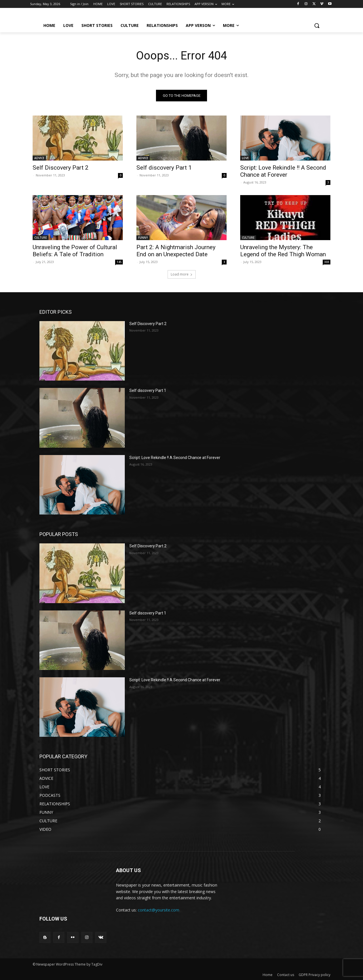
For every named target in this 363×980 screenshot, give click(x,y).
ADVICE (39, 158)
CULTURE (41, 238)
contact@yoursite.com (159, 910)
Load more (182, 274)
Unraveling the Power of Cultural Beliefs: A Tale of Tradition (75, 251)
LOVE (245, 158)
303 (327, 262)
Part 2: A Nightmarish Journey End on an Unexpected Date (176, 251)
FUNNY (143, 238)
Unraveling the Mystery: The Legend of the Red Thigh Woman (283, 251)
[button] (317, 25)
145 (119, 262)
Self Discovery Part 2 (61, 168)
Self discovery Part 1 (164, 168)
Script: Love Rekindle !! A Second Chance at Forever (283, 171)
